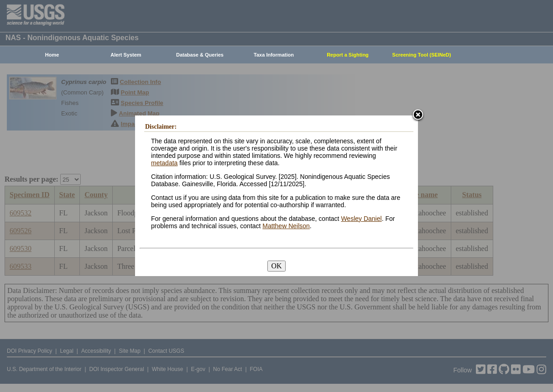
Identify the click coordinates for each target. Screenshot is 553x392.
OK (276, 266)
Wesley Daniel (361, 219)
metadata (164, 163)
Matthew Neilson (286, 226)
